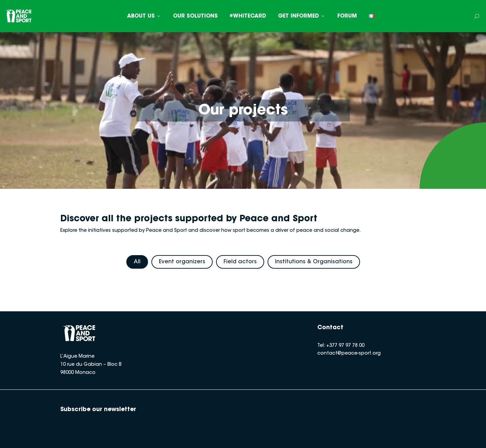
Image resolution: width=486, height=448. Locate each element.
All (137, 262)
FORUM (347, 16)
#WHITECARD (248, 16)
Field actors (240, 262)
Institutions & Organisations (314, 262)
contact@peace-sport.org (349, 354)
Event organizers (182, 262)
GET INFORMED (302, 16)
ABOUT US (144, 16)
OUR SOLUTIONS (195, 16)
